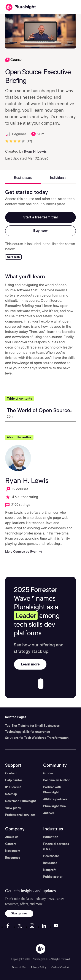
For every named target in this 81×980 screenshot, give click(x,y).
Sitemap (11, 794)
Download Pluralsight (21, 801)
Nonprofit (50, 870)
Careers (11, 844)
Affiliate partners (55, 799)
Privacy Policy (39, 967)
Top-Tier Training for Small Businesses (32, 726)
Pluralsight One (54, 806)
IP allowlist (13, 787)
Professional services (20, 815)
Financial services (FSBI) (56, 846)
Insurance (50, 863)
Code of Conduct (60, 967)
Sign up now (19, 913)
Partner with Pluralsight (52, 790)
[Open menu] (74, 7)
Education (51, 837)
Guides (48, 773)
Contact (11, 773)
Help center (14, 780)
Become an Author (56, 780)
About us (12, 837)
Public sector (53, 877)
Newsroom (13, 851)
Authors (49, 813)
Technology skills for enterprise (28, 732)
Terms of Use (19, 967)
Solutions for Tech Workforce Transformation (37, 738)
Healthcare (51, 856)
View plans (13, 808)
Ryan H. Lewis (35, 151)
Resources (13, 858)
